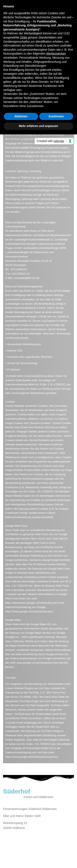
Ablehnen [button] (21, 116)
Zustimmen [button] (56, 116)
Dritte (24, 37)
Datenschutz (30, 852)
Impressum (11, 852)
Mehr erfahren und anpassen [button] (38, 126)
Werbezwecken (56, 54)
